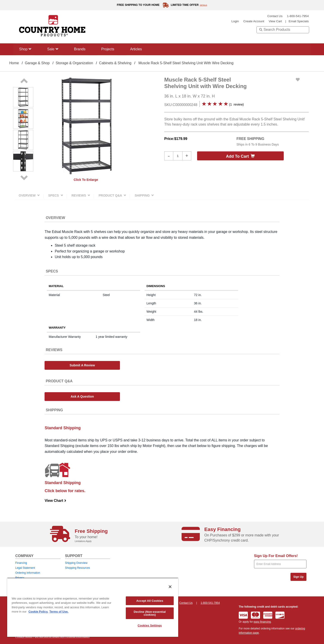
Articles (138, 49)
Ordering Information (28, 573)
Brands (81, 49)
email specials (299, 21)
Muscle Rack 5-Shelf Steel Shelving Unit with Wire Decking (186, 63)
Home (14, 63)
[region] (93, 607)
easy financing (262, 622)
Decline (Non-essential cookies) (150, 613)
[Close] (170, 587)
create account (254, 21)
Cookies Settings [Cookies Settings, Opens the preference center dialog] (150, 625)
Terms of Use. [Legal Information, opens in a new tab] (59, 612)
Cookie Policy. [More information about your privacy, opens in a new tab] (38, 612)
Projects (110, 49)
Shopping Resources (78, 568)
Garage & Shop (37, 63)
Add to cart (240, 156)
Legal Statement (25, 568)
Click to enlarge (86, 180)
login (235, 21)
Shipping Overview (76, 563)
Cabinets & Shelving (115, 63)
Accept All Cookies (150, 601)
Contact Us (275, 16)
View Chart (55, 501)
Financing (21, 563)
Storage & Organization (74, 63)
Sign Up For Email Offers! (276, 556)
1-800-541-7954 (298, 16)
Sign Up (298, 577)
